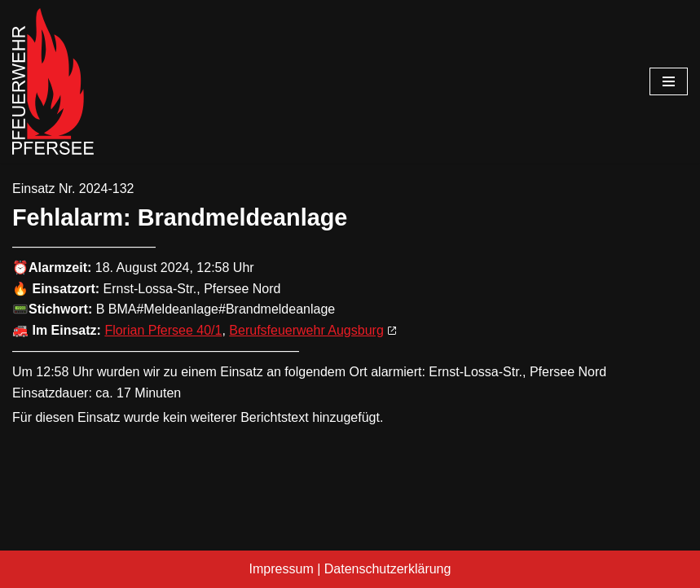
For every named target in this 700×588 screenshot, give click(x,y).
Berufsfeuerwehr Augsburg (306, 330)
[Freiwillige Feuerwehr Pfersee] (53, 81)
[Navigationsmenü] (669, 81)
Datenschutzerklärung (388, 569)
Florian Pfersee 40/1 (163, 330)
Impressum (282, 569)
